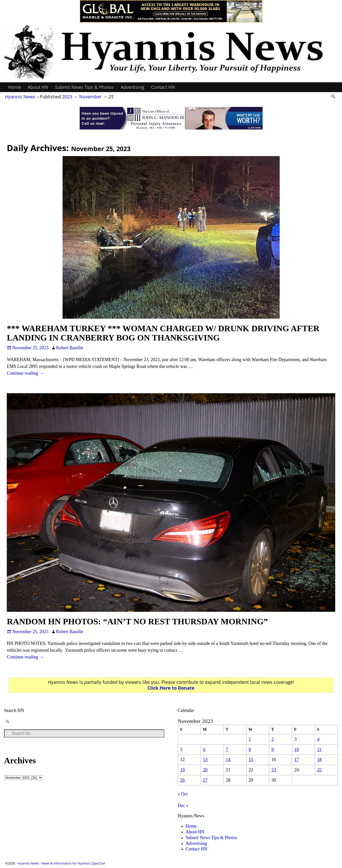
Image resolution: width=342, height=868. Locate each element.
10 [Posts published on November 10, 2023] (297, 750)
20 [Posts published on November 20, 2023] (205, 770)
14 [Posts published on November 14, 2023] (228, 760)
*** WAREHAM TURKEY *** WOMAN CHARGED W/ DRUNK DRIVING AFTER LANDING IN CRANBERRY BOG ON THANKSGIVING (163, 333)
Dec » (183, 806)
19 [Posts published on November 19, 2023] (182, 770)
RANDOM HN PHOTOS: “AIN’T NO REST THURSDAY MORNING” (137, 621)
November (90, 97)
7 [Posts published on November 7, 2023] (227, 750)
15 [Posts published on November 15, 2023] (251, 760)
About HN (38, 87)
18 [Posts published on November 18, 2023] (319, 760)
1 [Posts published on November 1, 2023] (250, 739)
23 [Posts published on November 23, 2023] (274, 770)
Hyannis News (20, 97)
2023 (67, 97)
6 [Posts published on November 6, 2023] (204, 750)
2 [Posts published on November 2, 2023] (273, 739)
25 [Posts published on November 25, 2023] (319, 770)
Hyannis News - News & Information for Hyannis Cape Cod (61, 863)
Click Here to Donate (171, 688)
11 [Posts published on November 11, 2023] (319, 750)
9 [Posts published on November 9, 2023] (273, 750)
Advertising (132, 87)
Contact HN (163, 87)
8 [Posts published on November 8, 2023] (250, 750)
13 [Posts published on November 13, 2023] (205, 760)
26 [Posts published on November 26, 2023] (182, 780)
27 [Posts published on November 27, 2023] (205, 780)
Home (14, 87)
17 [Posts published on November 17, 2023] (297, 760)
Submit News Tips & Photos (84, 87)
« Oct (183, 794)
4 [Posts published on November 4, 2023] (318, 739)
